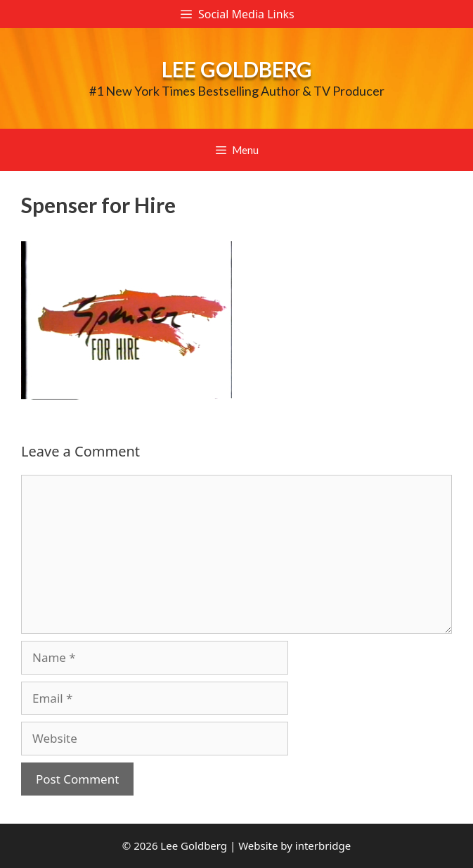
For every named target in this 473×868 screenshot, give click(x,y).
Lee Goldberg (237, 69)
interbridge (323, 845)
